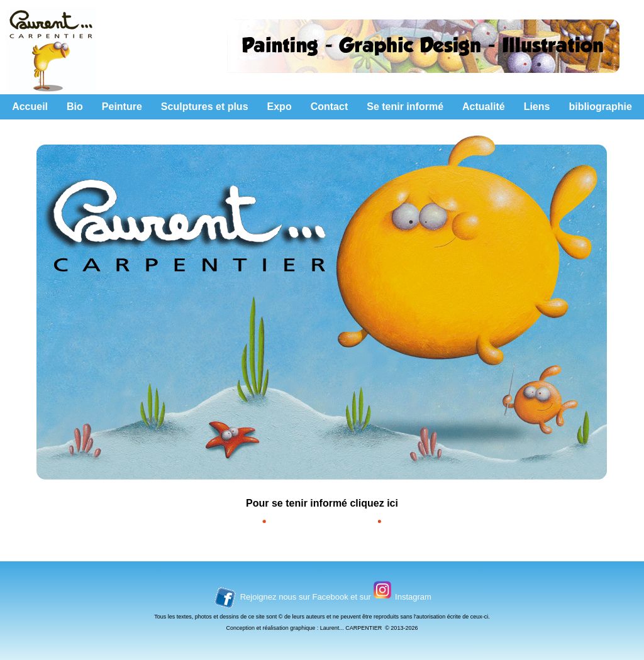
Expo (280, 107)
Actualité (484, 107)
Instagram (413, 597)
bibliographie (600, 107)
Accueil (30, 107)
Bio (75, 107)
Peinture (122, 107)
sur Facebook (325, 597)
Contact (330, 107)
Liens (537, 107)
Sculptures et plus (205, 107)
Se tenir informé (405, 107)
